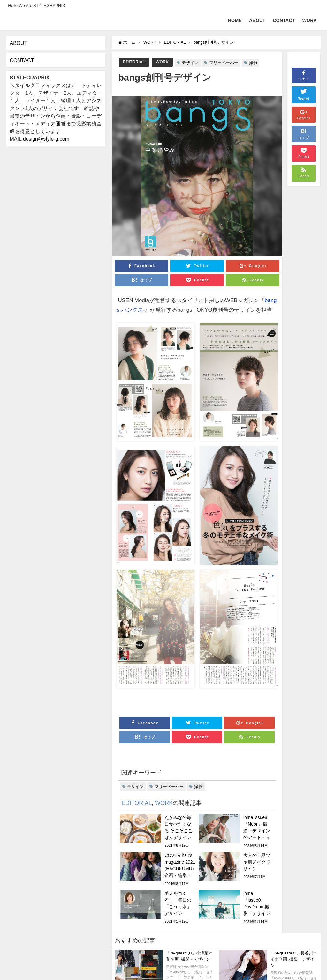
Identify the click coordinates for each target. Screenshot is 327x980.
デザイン (190, 63)
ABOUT (257, 20)
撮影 (253, 63)
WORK (309, 20)
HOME (235, 20)
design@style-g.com (46, 139)
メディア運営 (50, 123)
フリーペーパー (224, 63)
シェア (304, 75)
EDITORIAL (134, 62)
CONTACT (284, 20)
